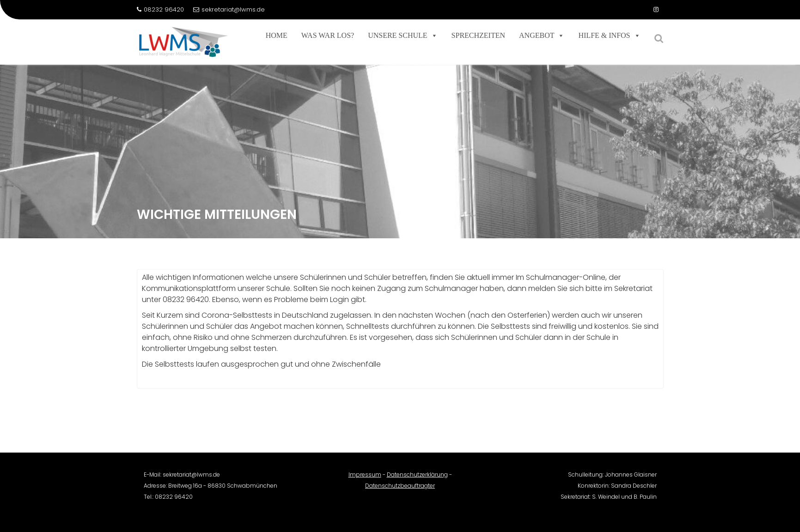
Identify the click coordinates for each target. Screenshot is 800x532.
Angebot (542, 36)
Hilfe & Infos (609, 36)
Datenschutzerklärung (417, 478)
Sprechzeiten (478, 35)
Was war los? (328, 35)
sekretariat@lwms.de (229, 9)
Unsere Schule (403, 36)
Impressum (365, 478)
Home (277, 35)
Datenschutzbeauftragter (400, 489)
